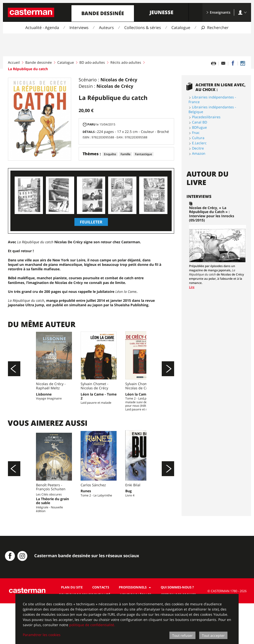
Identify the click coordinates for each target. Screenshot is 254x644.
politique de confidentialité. (92, 625)
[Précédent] (14, 379)
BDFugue (199, 127)
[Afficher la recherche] (215, 28)
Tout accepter (213, 635)
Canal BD (200, 122)
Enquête (110, 154)
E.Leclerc (199, 143)
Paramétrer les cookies (42, 635)
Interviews (79, 28)
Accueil (14, 62)
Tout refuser (182, 635)
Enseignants (218, 12)
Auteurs (106, 28)
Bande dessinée (103, 13)
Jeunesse (161, 12)
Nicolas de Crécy (119, 80)
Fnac (196, 133)
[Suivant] (168, 379)
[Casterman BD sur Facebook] (10, 597)
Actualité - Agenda (42, 28)
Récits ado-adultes (126, 62)
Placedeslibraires (206, 117)
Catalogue (181, 28)
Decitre (198, 148)
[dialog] (127, 619)
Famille (126, 154)
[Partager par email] (223, 63)
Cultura (198, 138)
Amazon (199, 153)
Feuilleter (91, 222)
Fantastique (143, 154)
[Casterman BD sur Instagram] (243, 63)
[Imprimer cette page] (214, 63)
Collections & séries (143, 28)
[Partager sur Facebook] (233, 63)
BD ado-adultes (92, 62)
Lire (192, 287)
